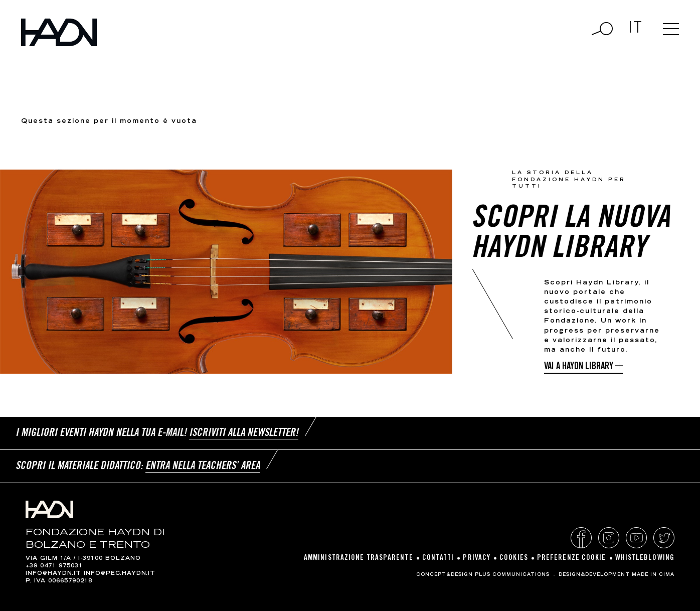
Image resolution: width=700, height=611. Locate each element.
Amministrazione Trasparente (359, 558)
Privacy (477, 558)
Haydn (59, 32)
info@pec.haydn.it (120, 574)
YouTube (636, 538)
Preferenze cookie (572, 558)
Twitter (664, 538)
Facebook (581, 538)
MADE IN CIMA (653, 575)
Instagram (609, 538)
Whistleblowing (645, 558)
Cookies (514, 558)
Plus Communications (512, 575)
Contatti (438, 558)
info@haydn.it (53, 574)
